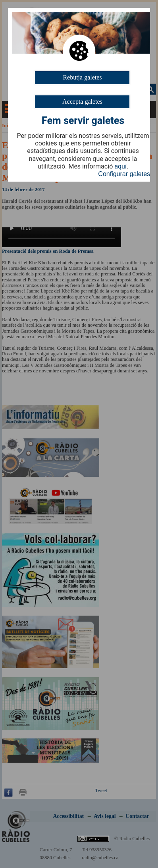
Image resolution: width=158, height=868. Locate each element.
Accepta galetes (82, 102)
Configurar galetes (124, 174)
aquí (120, 167)
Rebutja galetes (82, 77)
